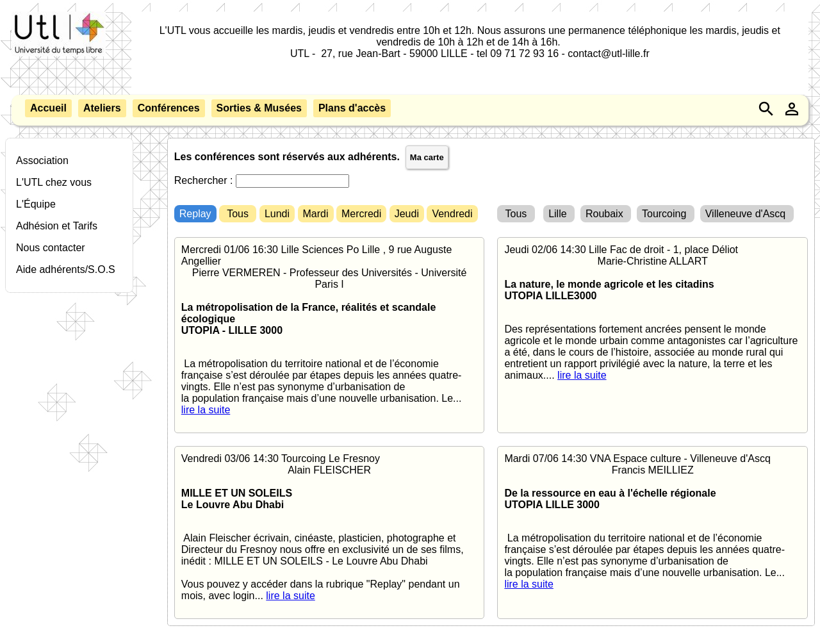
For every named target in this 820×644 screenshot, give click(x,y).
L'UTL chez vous (54, 182)
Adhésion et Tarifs (57, 226)
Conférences (169, 108)
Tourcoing (666, 214)
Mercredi (361, 214)
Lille (559, 214)
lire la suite (206, 410)
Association (42, 161)
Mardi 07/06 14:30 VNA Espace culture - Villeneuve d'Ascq (652, 522)
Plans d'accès (352, 108)
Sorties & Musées (259, 108)
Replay (195, 214)
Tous (238, 214)
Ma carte (427, 157)
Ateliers (102, 108)
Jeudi (407, 214)
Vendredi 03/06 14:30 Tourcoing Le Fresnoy (330, 527)
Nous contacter (51, 248)
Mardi (316, 214)
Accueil (48, 108)
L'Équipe (36, 204)
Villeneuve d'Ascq (747, 214)
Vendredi (452, 214)
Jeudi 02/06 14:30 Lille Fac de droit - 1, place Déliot (652, 313)
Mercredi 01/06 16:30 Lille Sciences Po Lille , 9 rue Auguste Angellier (330, 330)
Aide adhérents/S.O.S (66, 269)
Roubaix (606, 214)
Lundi (277, 214)
